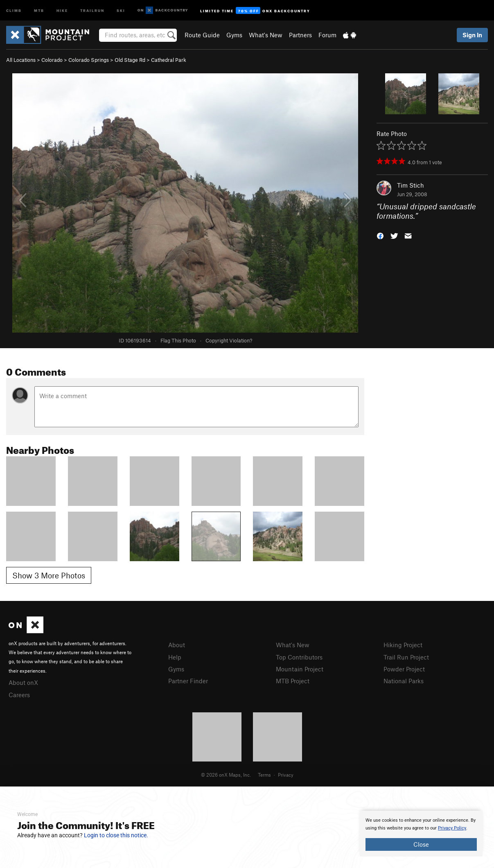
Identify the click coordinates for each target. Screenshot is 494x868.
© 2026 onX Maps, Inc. (226, 775)
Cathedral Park (169, 60)
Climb (14, 10)
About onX (23, 682)
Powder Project (404, 669)
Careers (19, 695)
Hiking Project (403, 645)
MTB (39, 10)
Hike (62, 10)
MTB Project (293, 681)
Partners (300, 35)
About (177, 645)
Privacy (286, 775)
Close (421, 844)
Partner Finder (188, 681)
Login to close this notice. (116, 835)
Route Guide (202, 35)
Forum (327, 35)
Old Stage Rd (130, 60)
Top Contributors (299, 657)
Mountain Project (300, 669)
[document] (421, 834)
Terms (264, 775)
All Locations (21, 60)
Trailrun (92, 10)
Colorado (52, 60)
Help (175, 657)
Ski (121, 10)
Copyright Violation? (229, 340)
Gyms (234, 35)
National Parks (404, 681)
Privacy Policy (452, 828)
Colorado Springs (89, 60)
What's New (266, 35)
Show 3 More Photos (49, 575)
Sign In (472, 35)
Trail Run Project (406, 657)
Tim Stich (411, 185)
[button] (380, 235)
